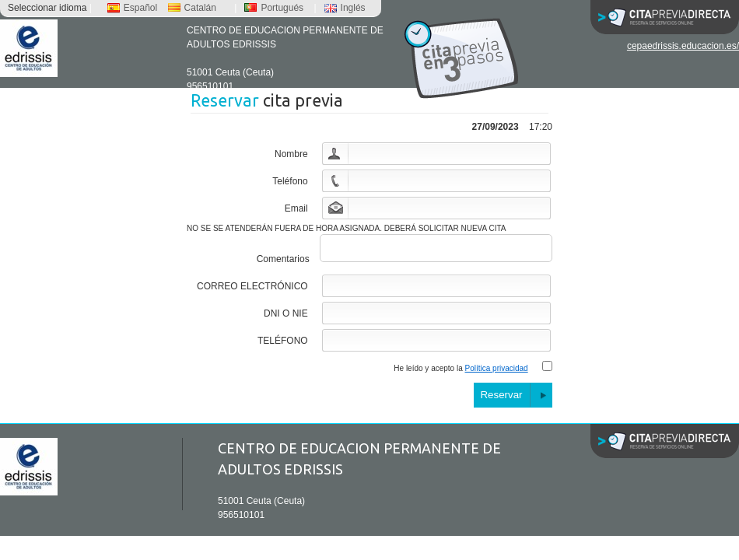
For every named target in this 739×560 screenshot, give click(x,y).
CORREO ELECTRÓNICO (252, 291)
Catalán (192, 8)
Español (132, 8)
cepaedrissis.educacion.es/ (683, 46)
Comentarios (283, 264)
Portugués (274, 8)
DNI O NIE (286, 318)
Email (296, 208)
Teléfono (290, 181)
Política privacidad (497, 373)
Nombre (291, 154)
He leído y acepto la (461, 373)
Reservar (501, 399)
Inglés (345, 8)
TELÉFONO (283, 345)
